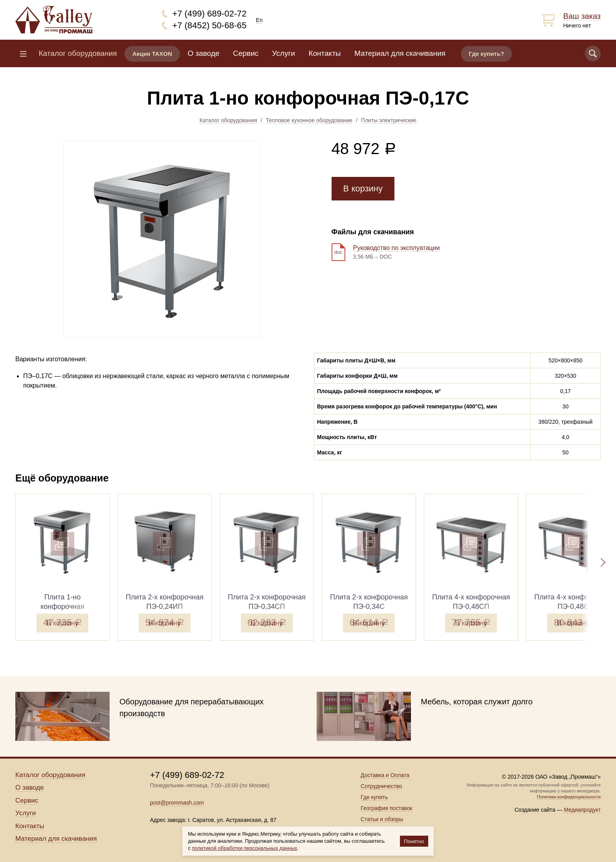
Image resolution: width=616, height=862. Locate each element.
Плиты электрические (389, 120)
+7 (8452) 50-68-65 (210, 25)
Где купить (374, 797)
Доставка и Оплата (385, 775)
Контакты (324, 53)
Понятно (414, 841)
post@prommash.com (177, 803)
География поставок (386, 808)
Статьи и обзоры (382, 819)
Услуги (284, 53)
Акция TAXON (152, 54)
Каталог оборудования (228, 120)
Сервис (246, 53)
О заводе (204, 53)
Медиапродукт (582, 810)
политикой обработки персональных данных (245, 848)
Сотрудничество (381, 786)
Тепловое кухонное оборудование (309, 120)
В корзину (363, 188)
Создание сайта (535, 810)
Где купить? (486, 54)
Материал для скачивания (400, 53)
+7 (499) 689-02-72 (210, 14)
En (259, 20)
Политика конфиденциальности (569, 797)
